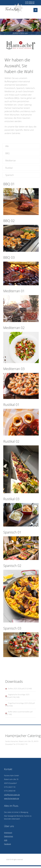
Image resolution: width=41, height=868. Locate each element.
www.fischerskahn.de (11, 798)
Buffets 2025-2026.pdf (20, 689)
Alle (7, 146)
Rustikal (9, 168)
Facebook (7, 844)
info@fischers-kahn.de (12, 795)
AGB (6, 840)
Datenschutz (8, 836)
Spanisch (10, 175)
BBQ (7, 153)
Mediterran (11, 161)
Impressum (8, 833)
